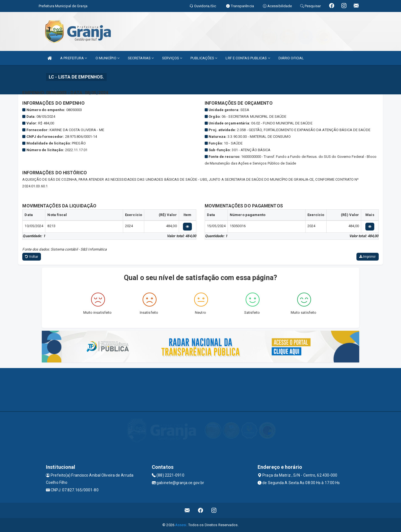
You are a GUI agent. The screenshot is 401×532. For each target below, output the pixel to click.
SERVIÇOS (172, 58)
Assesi (181, 525)
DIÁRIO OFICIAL (291, 58)
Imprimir (368, 257)
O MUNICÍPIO (107, 58)
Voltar (32, 257)
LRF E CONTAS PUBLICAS (248, 58)
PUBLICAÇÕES (204, 58)
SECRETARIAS (141, 58)
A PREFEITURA (74, 58)
